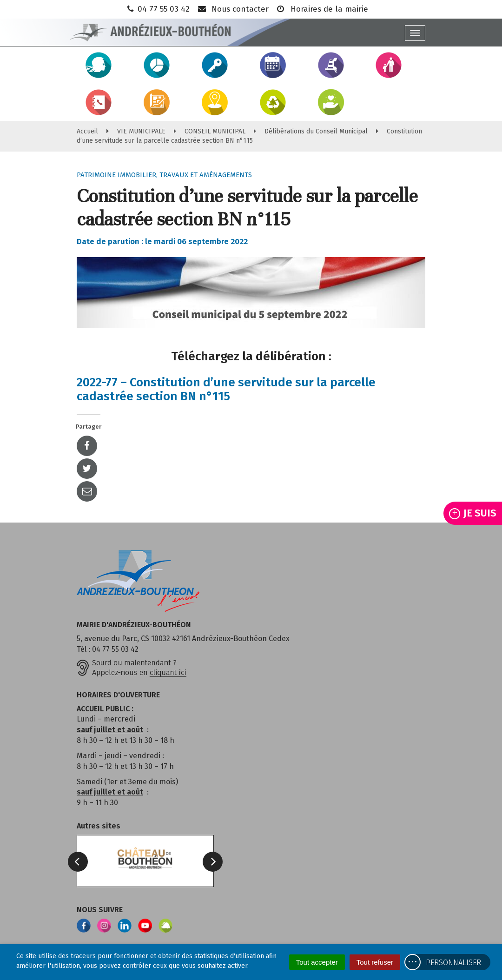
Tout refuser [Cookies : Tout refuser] (375, 962)
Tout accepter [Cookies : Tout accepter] (317, 962)
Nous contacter (233, 9)
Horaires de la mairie (322, 9)
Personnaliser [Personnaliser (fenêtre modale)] (453, 963)
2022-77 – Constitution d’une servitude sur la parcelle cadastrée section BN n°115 (226, 389)
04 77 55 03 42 (157, 9)
